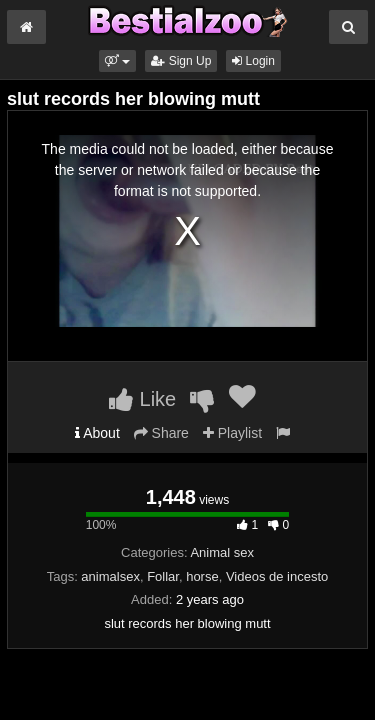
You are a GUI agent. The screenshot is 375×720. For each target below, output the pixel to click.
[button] (117, 61)
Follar (163, 576)
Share (161, 433)
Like (142, 399)
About (97, 433)
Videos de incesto (277, 576)
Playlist (232, 433)
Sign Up (181, 61)
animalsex (110, 576)
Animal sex (222, 552)
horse (202, 576)
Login (253, 61)
